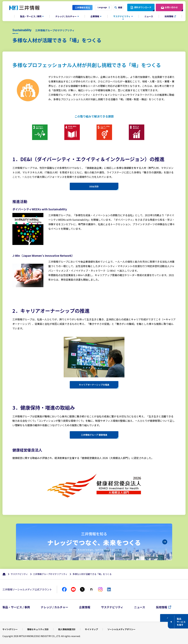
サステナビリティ (19, 574)
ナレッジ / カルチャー (54, 607)
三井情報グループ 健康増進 (94, 435)
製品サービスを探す (181, 622)
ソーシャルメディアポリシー (121, 629)
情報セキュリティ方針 (38, 629)
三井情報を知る (82, 7)
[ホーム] (4, 574)
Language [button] (102, 7)
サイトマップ (91, 629)
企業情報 (85, 607)
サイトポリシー (10, 629)
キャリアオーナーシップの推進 (94, 385)
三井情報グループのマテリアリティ (50, 574)
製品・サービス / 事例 (16, 607)
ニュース (149, 16)
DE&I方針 (94, 186)
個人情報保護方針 (67, 629)
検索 (120, 7)
